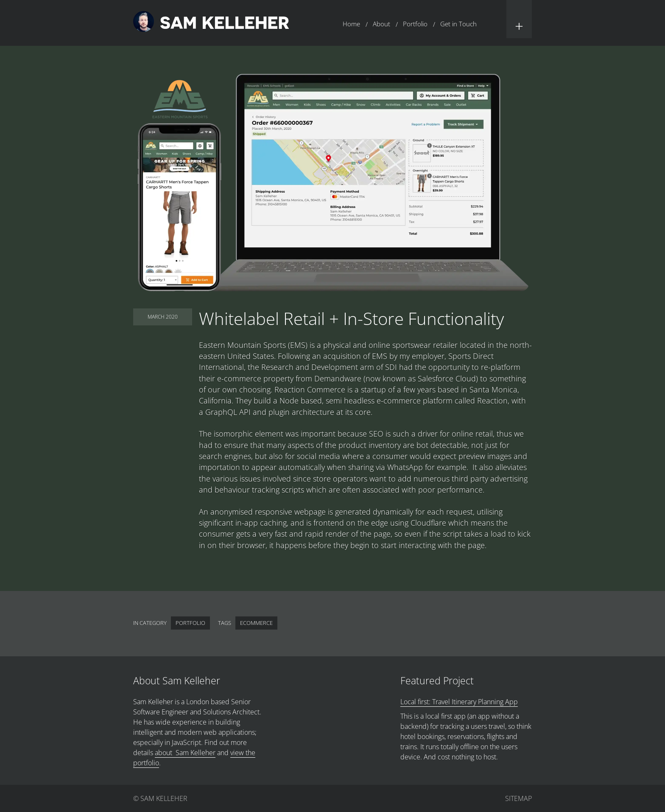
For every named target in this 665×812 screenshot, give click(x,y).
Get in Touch (458, 24)
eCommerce (256, 623)
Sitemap (518, 798)
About (381, 24)
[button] (519, 19)
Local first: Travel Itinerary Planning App (459, 702)
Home (351, 24)
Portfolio (415, 24)
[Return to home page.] (211, 23)
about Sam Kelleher (185, 753)
